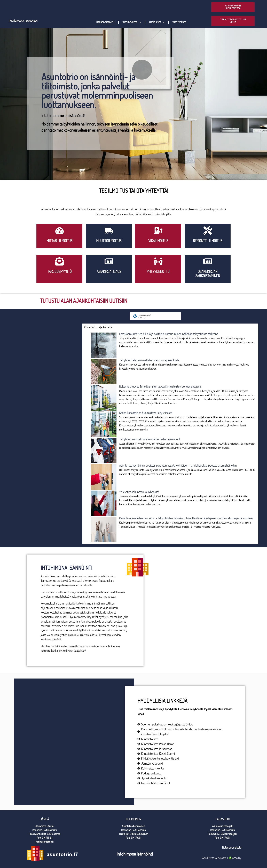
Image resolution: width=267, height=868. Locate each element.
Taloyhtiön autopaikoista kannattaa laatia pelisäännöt (150, 439)
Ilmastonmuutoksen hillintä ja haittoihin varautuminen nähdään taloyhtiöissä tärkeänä (169, 334)
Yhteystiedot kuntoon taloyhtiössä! (139, 492)
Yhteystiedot (179, 22)
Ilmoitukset (157, 22)
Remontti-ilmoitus (208, 241)
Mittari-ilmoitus (59, 241)
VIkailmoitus (158, 241)
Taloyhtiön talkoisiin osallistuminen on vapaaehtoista (149, 360)
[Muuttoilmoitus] (109, 231)
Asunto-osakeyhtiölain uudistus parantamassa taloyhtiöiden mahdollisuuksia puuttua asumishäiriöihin (178, 465)
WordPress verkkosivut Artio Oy (222, 858)
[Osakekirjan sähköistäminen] (208, 261)
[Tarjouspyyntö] (59, 261)
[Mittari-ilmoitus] (60, 231)
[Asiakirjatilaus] (109, 261)
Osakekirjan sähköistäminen (208, 274)
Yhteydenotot (132, 22)
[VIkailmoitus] (158, 231)
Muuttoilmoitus (109, 241)
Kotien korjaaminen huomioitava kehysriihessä (146, 413)
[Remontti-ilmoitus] (208, 231)
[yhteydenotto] (158, 261)
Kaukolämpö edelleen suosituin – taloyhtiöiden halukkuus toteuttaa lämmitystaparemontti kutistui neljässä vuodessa (186, 518)
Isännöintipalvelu (105, 22)
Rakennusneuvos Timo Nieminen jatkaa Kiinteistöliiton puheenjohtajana (160, 387)
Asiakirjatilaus (109, 271)
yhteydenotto (158, 271)
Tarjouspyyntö (60, 271)
